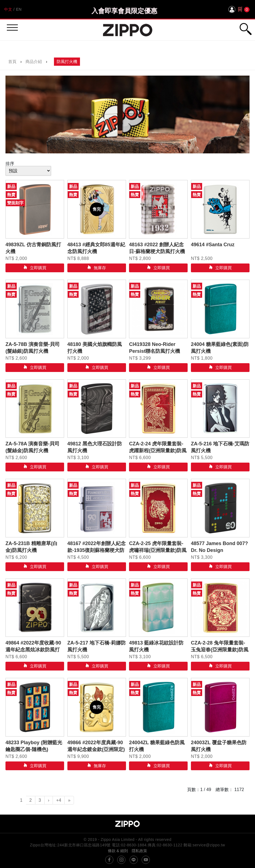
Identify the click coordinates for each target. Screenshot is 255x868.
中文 (8, 9)
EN (19, 9)
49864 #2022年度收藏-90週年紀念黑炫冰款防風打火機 (33, 650)
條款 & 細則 (118, 851)
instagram (121, 860)
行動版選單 (12, 25)
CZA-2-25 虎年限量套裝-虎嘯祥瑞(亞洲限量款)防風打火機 (158, 550)
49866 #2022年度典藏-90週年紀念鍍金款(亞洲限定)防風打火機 (96, 749)
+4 (59, 800)
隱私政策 (139, 851)
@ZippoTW (109, 860)
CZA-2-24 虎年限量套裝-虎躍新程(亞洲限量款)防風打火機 (158, 451)
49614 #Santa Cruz (213, 245)
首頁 (12, 61)
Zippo (128, 30)
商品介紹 (34, 61)
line (134, 860)
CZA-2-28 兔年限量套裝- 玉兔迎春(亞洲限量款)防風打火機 (220, 650)
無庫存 (99, 268)
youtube (146, 860)
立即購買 (38, 268)
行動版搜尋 (245, 29)
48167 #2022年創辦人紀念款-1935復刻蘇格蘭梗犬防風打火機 (97, 550)
